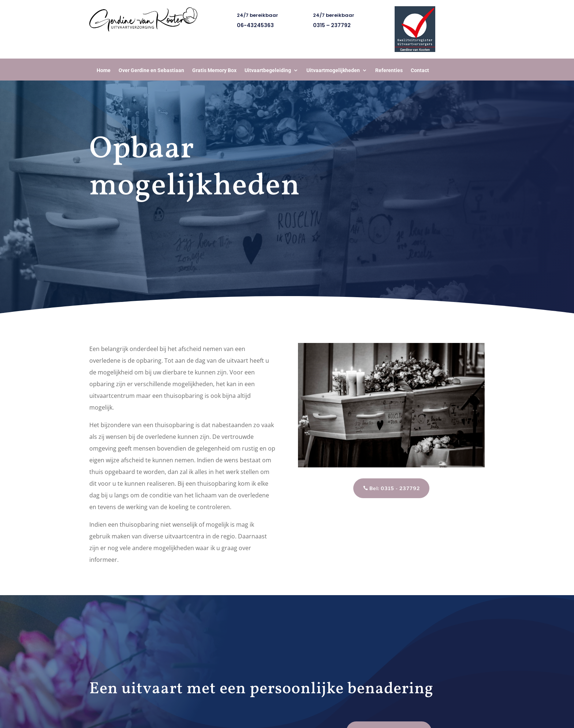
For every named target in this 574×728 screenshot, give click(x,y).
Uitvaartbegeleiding (268, 70)
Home (104, 70)
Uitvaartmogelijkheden (333, 70)
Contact (420, 70)
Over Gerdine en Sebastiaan (151, 70)
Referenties (389, 70)
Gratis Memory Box (214, 70)
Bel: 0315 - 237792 (395, 488)
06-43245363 (255, 25)
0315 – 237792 (332, 25)
